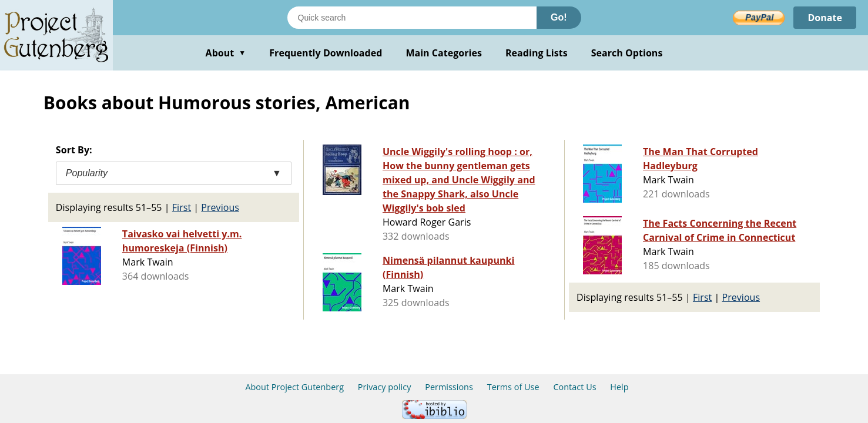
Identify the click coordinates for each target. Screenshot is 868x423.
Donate (825, 18)
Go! (559, 17)
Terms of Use (513, 387)
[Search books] (412, 18)
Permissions (449, 387)
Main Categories (444, 53)
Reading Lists (537, 53)
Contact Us (574, 387)
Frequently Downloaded (326, 53)
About (226, 53)
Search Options (627, 53)
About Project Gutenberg (294, 387)
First (182, 207)
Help (619, 387)
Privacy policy (385, 387)
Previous (220, 207)
